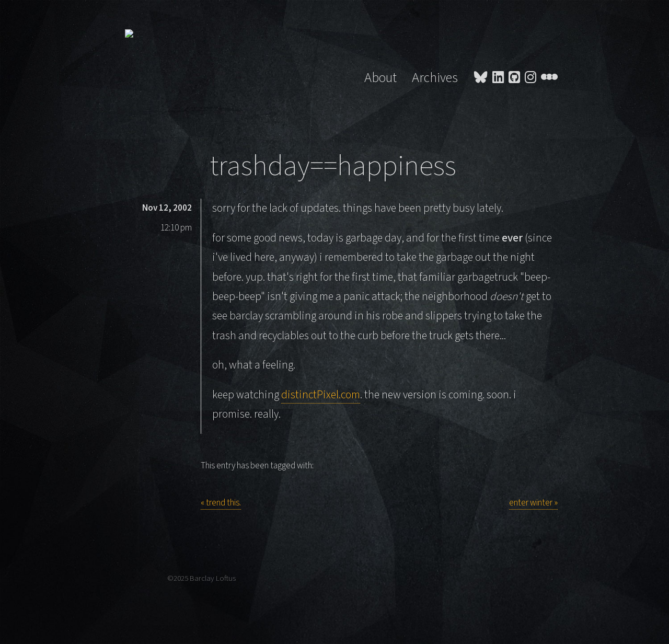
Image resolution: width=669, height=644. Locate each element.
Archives (435, 78)
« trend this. (221, 503)
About (380, 78)
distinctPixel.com (321, 395)
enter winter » (533, 503)
